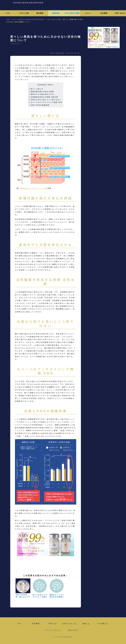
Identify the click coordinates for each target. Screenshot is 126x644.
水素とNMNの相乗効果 (39, 105)
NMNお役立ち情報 (72, 13)
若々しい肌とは (36, 89)
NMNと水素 (24, 13)
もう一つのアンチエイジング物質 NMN (46, 102)
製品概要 (40, 13)
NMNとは (53, 624)
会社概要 (104, 13)
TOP (8, 13)
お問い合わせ (73, 630)
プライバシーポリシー (53, 630)
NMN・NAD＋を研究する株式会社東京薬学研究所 (25, 19)
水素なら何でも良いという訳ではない (45, 100)
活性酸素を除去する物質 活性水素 (43, 97)
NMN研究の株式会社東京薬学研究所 (28, 3)
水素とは (86, 624)
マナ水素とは (103, 624)
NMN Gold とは (69, 624)
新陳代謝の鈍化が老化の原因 (41, 91)
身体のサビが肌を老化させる (41, 94)
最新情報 (56, 13)
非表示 (50, 85)
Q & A (88, 13)
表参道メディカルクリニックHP (34, 188)
